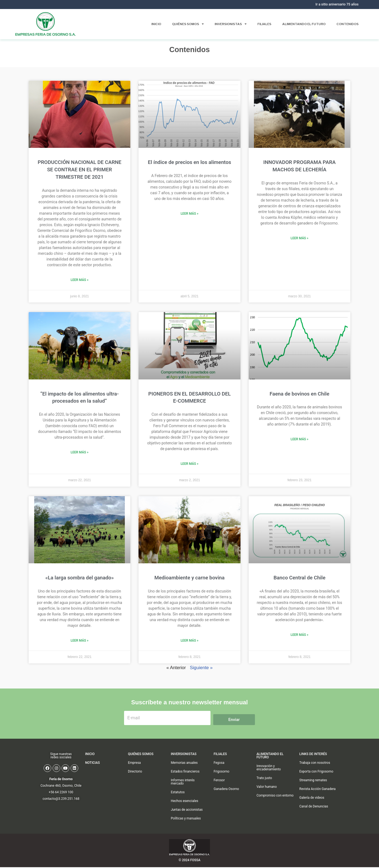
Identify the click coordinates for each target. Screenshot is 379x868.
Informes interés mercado (183, 792)
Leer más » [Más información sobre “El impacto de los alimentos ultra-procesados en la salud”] (79, 452)
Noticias (92, 773)
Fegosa (219, 773)
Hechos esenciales (184, 811)
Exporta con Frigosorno (316, 782)
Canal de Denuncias (314, 817)
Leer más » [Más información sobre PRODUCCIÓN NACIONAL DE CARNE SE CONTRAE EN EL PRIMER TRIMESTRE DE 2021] (79, 280)
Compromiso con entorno (275, 806)
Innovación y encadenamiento (269, 778)
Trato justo (264, 788)
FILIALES (220, 764)
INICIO (90, 764)
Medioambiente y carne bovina (189, 578)
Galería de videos (312, 808)
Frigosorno (222, 782)
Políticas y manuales (186, 829)
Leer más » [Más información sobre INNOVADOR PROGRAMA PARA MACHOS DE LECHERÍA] (300, 238)
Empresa (134, 773)
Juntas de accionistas (187, 820)
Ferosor (219, 791)
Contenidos (347, 24)
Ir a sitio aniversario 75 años (337, 4)
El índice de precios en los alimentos (189, 162)
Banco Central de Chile (299, 578)
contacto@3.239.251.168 (61, 809)
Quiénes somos (182, 24)
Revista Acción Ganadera (318, 799)
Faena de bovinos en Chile (300, 394)
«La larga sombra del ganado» (79, 578)
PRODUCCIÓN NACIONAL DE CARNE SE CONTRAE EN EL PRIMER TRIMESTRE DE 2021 (79, 170)
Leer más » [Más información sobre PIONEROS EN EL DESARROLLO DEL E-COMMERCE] (189, 464)
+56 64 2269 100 (61, 803)
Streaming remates (313, 791)
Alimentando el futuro (302, 24)
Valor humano (267, 797)
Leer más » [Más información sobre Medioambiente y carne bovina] (189, 640)
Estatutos (178, 803)
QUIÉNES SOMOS (141, 764)
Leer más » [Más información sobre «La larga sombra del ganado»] (79, 640)
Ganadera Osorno (226, 799)
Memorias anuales (184, 773)
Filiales (261, 24)
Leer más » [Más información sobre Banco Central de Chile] (300, 635)
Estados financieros (185, 782)
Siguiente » (201, 668)
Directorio (135, 782)
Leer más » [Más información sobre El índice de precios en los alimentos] (189, 214)
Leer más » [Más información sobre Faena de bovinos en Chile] (300, 439)
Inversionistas (226, 24)
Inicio (149, 24)
